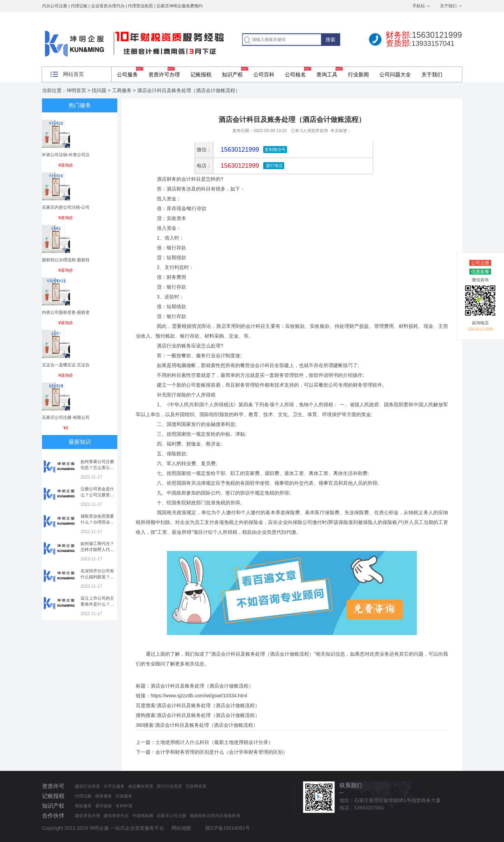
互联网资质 (196, 786)
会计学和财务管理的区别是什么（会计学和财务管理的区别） (222, 752)
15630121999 (239, 166)
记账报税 (201, 74)
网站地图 (181, 828)
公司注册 (480, 263)
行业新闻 (358, 74)
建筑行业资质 (87, 786)
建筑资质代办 (116, 816)
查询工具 (327, 74)
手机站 (419, 6)
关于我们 (448, 6)
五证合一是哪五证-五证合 (66, 365)
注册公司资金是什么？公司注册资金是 (97, 495)
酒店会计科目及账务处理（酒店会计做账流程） (208, 705)
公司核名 (295, 74)
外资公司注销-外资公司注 (66, 155)
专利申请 (124, 806)
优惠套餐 (480, 272)
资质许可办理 (164, 74)
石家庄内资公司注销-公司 (66, 207)
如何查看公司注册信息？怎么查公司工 (97, 468)
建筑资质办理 (87, 816)
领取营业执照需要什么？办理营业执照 (97, 522)
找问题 (99, 90)
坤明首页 (76, 90)
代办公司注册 (55, 6)
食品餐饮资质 (141, 786)
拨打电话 (274, 166)
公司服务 (127, 74)
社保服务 (124, 796)
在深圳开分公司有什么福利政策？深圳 (97, 577)
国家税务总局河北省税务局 (215, 816)
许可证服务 (114, 786)
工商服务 (122, 90)
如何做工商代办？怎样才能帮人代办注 (97, 550)
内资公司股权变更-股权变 (66, 312)
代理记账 (83, 796)
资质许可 (53, 786)
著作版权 (104, 806)
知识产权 (232, 74)
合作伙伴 (53, 816)
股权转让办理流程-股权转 (66, 260)
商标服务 (83, 806)
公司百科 (264, 74)
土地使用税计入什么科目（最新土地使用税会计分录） (214, 742)
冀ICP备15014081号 (227, 828)
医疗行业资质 (169, 786)
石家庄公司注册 (171, 816)
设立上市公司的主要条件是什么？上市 (97, 604)
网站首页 (73, 74)
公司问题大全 (395, 74)
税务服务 (104, 796)
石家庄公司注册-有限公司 (66, 417)
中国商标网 (143, 816)
